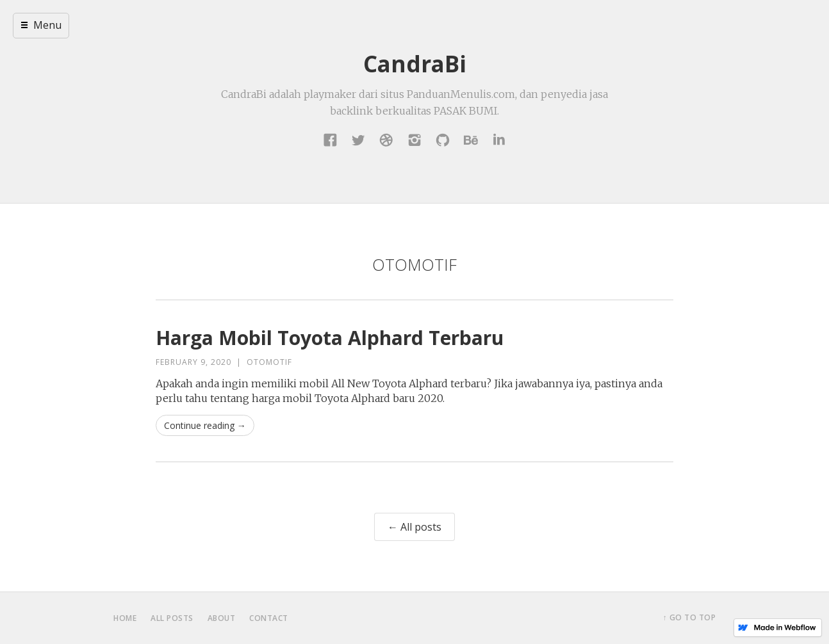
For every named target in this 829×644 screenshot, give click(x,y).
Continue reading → (205, 425)
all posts (172, 618)
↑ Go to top (690, 617)
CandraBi (415, 64)
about (222, 618)
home (125, 618)
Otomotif (269, 362)
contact (269, 618)
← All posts (414, 527)
